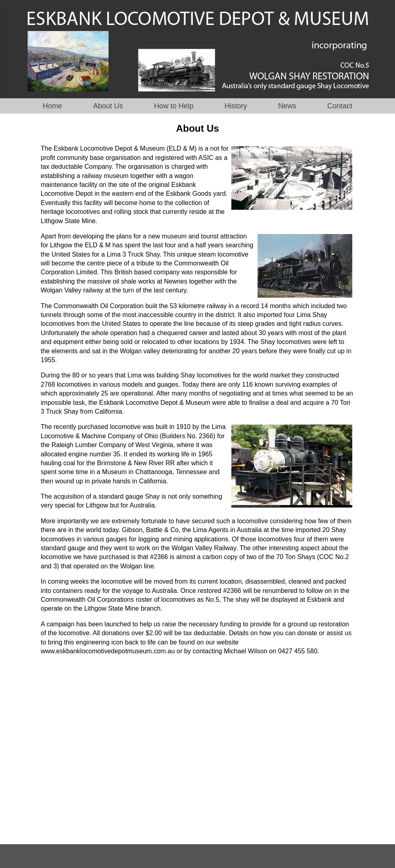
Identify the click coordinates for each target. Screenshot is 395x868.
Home (52, 106)
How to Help (175, 106)
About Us (109, 106)
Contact (340, 106)
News (287, 106)
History (236, 106)
